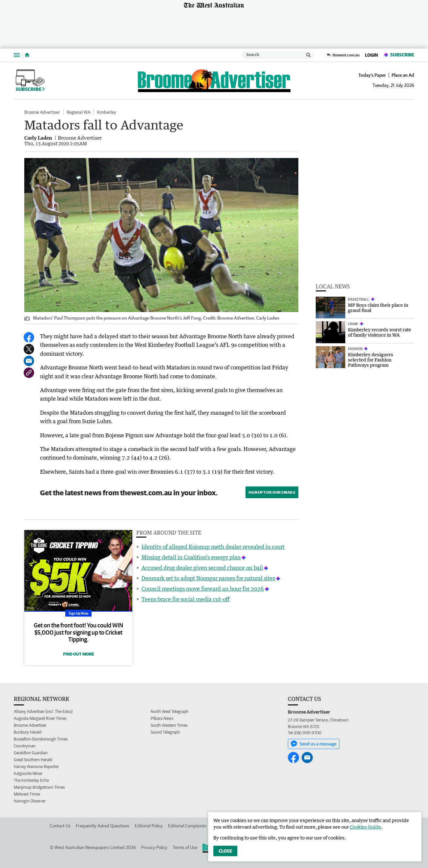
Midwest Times (27, 794)
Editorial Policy (149, 826)
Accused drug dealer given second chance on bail (202, 568)
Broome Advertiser (42, 112)
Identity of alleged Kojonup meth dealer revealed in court (213, 547)
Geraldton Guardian (31, 753)
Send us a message (314, 744)
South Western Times (169, 725)
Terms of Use (185, 847)
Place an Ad (403, 75)
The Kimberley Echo (31, 780)
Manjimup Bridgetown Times (39, 787)
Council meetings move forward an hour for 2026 (203, 589)
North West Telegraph (170, 711)
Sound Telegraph (165, 732)
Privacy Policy (154, 847)
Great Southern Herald (33, 760)
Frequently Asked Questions (103, 826)
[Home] (27, 55)
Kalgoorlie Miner (28, 773)
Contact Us (60, 826)
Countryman (25, 746)
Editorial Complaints (187, 826)
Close (225, 851)
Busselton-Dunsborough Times (41, 739)
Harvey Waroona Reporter (36, 767)
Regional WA (78, 112)
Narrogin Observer (30, 801)
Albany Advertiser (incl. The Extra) (43, 711)
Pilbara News (162, 718)
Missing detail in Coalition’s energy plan (191, 557)
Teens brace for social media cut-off (185, 599)
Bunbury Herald (28, 732)
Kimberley (107, 112)
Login (372, 55)
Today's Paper (372, 75)
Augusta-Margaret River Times (40, 718)
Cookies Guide (365, 827)
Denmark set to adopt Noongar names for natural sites (208, 578)
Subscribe (399, 55)
